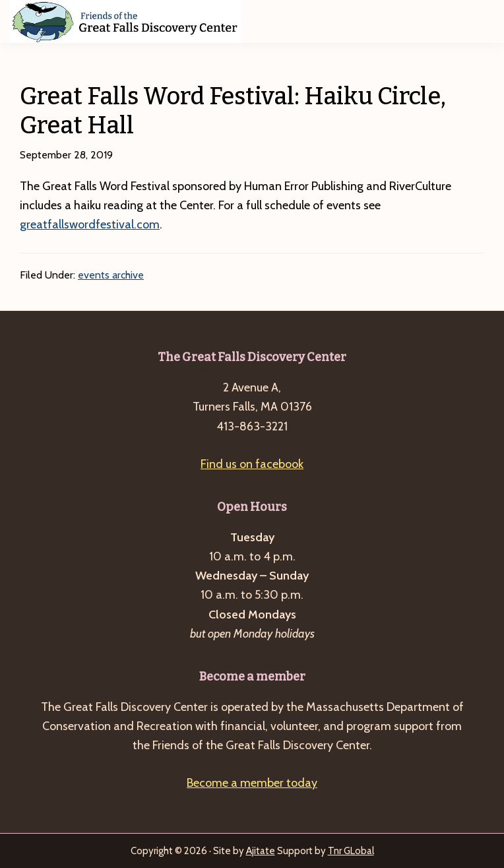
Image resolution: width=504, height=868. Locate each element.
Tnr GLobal (351, 851)
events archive (111, 275)
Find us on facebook (252, 464)
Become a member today (252, 783)
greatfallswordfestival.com (90, 224)
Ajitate (261, 851)
